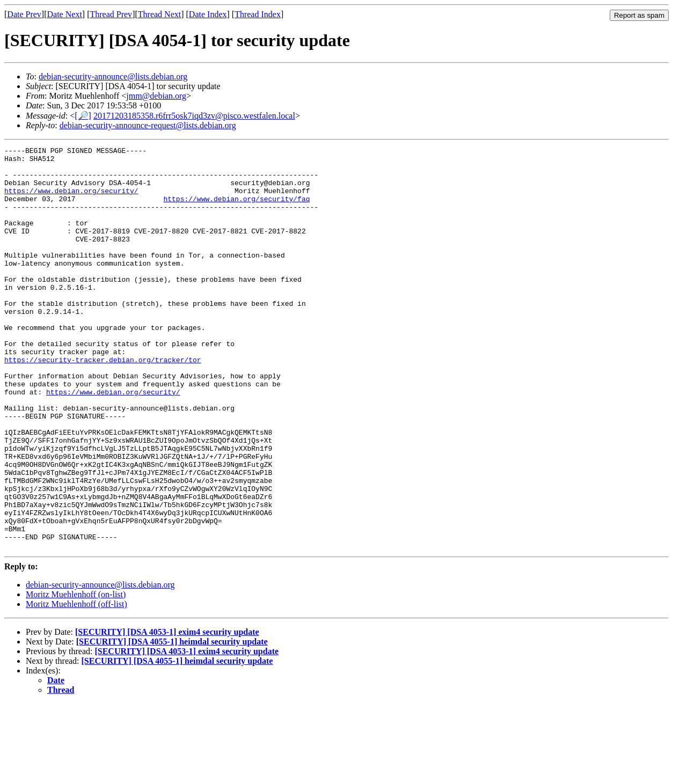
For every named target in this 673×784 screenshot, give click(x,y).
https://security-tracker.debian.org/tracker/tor (103, 403)
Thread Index (258, 14)
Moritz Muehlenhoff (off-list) (76, 684)
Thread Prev (111, 14)
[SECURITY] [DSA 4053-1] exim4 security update (167, 712)
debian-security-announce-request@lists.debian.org (148, 125)
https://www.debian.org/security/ (71, 200)
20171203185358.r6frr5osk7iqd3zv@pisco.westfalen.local (194, 116)
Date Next (65, 14)
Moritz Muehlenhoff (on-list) (76, 675)
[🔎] (83, 116)
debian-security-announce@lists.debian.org (113, 76)
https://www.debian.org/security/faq (236, 210)
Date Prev (24, 14)
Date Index (208, 14)
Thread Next (159, 14)
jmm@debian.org (156, 96)
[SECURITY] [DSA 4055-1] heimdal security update (172, 722)
